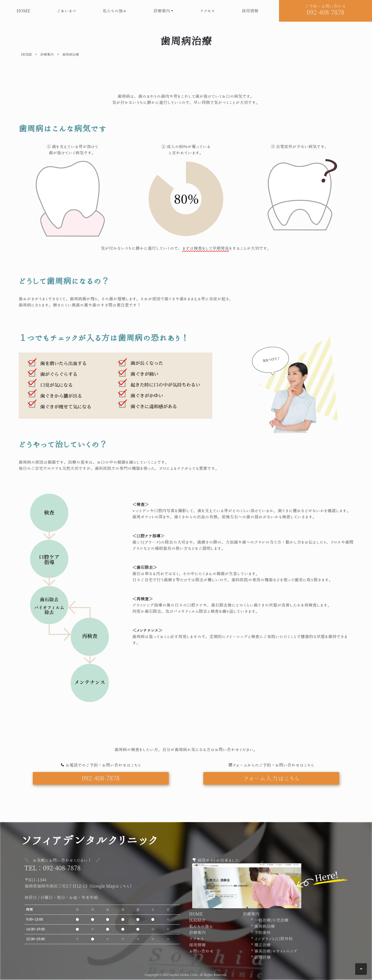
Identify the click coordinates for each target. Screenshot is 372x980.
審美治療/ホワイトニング (275, 951)
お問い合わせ (201, 951)
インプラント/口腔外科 (273, 939)
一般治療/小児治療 (271, 920)
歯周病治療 (264, 926)
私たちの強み (115, 11)
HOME (23, 11)
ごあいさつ (66, 11)
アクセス (207, 11)
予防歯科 (262, 933)
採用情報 (250, 11)
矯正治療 (262, 945)
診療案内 (162, 11)
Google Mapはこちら (111, 886)
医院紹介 (197, 920)
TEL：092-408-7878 (53, 868)
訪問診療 (262, 957)
